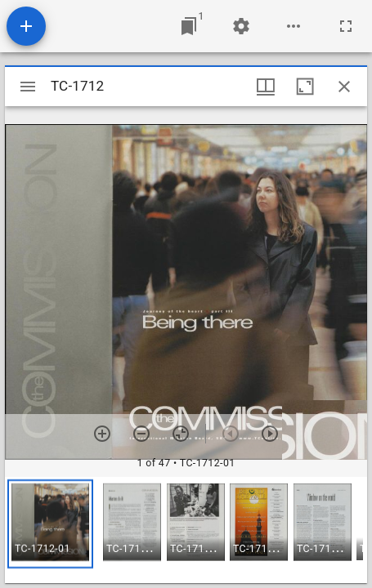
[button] (50, 524)
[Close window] (344, 87)
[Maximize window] (305, 87)
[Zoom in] (102, 434)
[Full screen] (346, 26)
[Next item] (270, 434)
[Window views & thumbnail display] (266, 87)
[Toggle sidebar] (28, 87)
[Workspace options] (294, 26)
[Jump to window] (189, 26)
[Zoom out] (141, 434)
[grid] (186, 530)
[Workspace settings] (241, 26)
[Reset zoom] (181, 434)
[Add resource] (26, 26)
